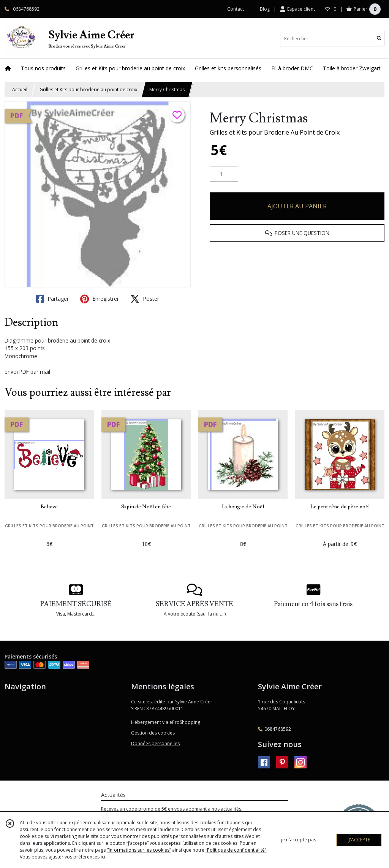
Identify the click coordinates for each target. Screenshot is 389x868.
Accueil (20, 90)
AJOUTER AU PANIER (297, 206)
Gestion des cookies (153, 733)
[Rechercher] (379, 39)
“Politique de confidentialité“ (236, 850)
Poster (145, 299)
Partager (52, 299)
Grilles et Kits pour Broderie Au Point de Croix (275, 132)
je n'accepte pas (299, 840)
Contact (236, 9)
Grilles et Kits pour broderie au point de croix (88, 90)
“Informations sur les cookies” (139, 850)
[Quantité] (224, 174)
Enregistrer (100, 299)
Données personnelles (155, 743)
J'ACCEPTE (359, 840)
